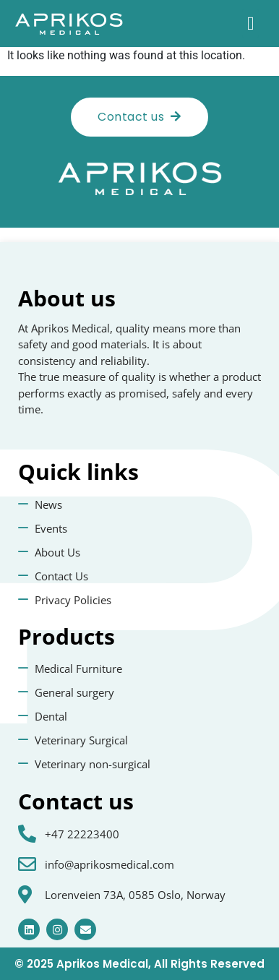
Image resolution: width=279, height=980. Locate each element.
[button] (250, 23)
